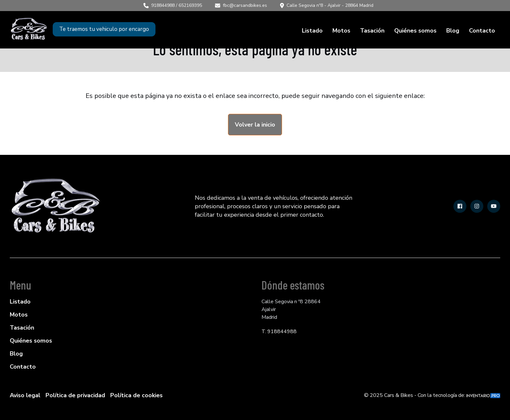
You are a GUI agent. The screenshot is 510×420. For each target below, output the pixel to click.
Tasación (372, 31)
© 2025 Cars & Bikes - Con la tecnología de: (432, 395)
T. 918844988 (279, 332)
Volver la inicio (255, 125)
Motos (341, 31)
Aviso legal (25, 395)
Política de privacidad (75, 395)
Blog (453, 31)
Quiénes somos (415, 31)
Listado (312, 31)
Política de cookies (136, 395)
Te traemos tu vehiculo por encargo (104, 29)
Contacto (482, 31)
